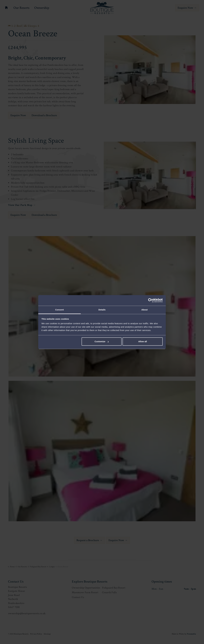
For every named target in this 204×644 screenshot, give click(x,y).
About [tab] (144, 310)
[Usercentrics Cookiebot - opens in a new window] (150, 300)
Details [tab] (102, 310)
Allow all (143, 341)
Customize (102, 341)
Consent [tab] (60, 310)
